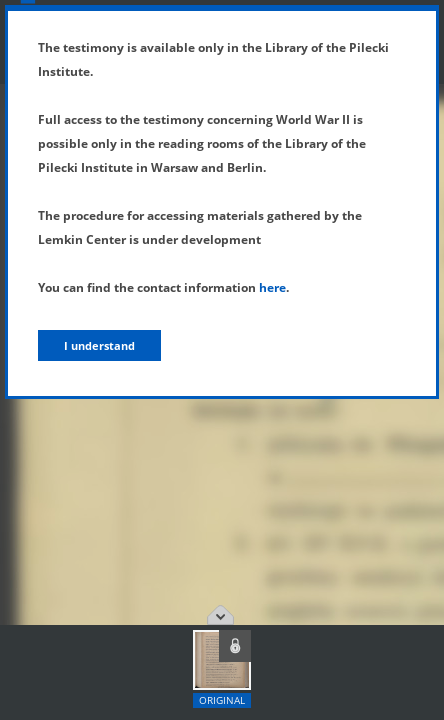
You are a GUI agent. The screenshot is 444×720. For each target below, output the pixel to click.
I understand (99, 345)
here (272, 287)
